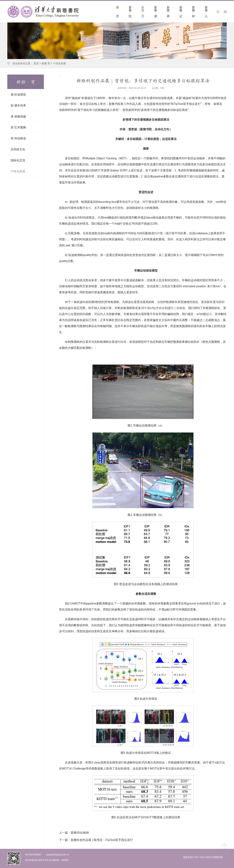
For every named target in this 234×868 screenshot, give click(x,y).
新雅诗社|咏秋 (74, 833)
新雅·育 (46, 63)
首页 (36, 63)
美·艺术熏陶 (18, 127)
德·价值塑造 (18, 95)
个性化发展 (59, 63)
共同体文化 (18, 149)
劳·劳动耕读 (18, 138)
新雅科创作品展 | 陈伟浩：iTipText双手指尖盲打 (96, 840)
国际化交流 (18, 160)
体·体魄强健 (18, 116)
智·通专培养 (18, 106)
